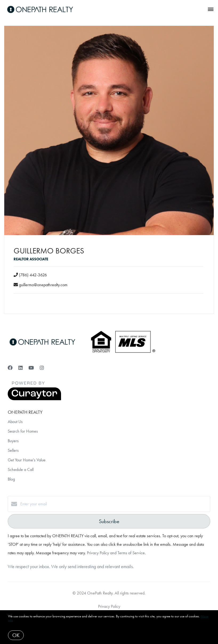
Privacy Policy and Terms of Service (116, 553)
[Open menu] (211, 10)
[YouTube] (31, 368)
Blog (11, 479)
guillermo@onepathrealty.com (43, 285)
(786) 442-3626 (33, 275)
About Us (15, 422)
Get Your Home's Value (27, 460)
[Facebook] (10, 368)
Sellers (13, 450)
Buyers (13, 441)
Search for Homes (23, 431)
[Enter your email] (114, 504)
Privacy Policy (109, 606)
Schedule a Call (21, 469)
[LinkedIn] (21, 368)
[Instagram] (42, 368)
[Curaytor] (34, 399)
